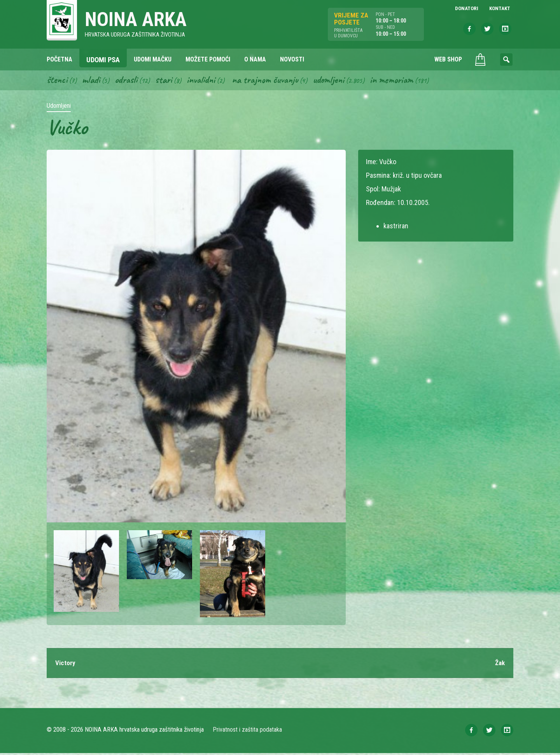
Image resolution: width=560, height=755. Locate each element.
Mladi (93, 81)
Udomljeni (340, 81)
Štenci (58, 81)
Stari (168, 81)
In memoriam (405, 81)
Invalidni (206, 81)
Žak (499, 665)
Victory (66, 665)
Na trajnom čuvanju (273, 81)
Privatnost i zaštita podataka (248, 731)
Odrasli (129, 81)
